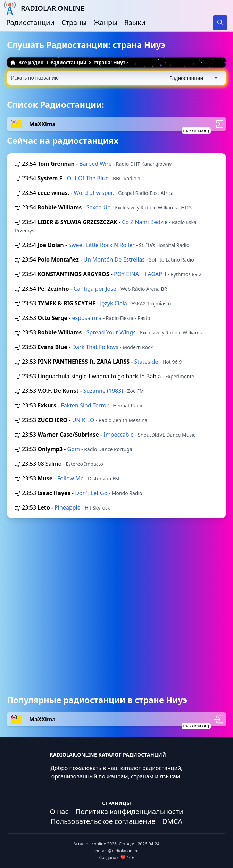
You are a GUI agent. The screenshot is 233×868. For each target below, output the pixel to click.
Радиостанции (30, 22)
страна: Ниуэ (109, 62)
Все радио (27, 62)
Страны (74, 22)
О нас (59, 812)
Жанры (106, 22)
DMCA (172, 821)
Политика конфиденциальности (129, 812)
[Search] (220, 23)
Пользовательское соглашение (103, 821)
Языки (135, 22)
